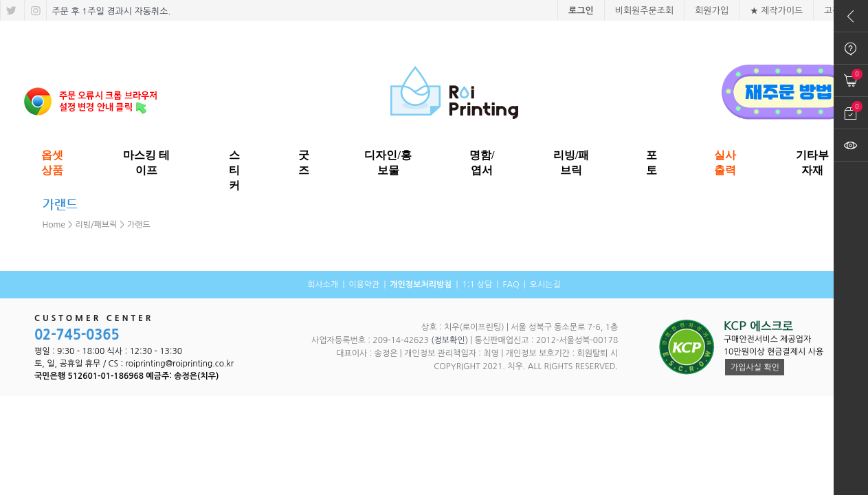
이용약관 (364, 285)
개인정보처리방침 (421, 285)
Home (54, 225)
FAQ (511, 285)
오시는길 (545, 285)
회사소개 (323, 285)
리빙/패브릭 (97, 225)
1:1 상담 (477, 285)
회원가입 (712, 11)
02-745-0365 (77, 335)
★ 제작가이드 (776, 11)
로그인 (581, 11)
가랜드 (139, 225)
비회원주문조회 (645, 11)
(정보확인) (449, 340)
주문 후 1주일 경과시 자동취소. (110, 11)
